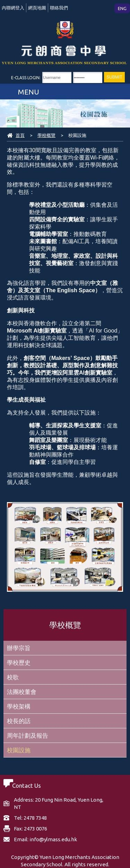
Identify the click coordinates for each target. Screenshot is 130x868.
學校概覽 (46, 135)
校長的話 (19, 721)
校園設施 (19, 750)
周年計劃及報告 (28, 735)
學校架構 (19, 706)
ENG (122, 8)
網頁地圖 (37, 8)
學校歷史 (19, 662)
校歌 (13, 677)
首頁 (20, 135)
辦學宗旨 (19, 648)
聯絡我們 (59, 8)
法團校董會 (22, 692)
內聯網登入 (13, 8)
